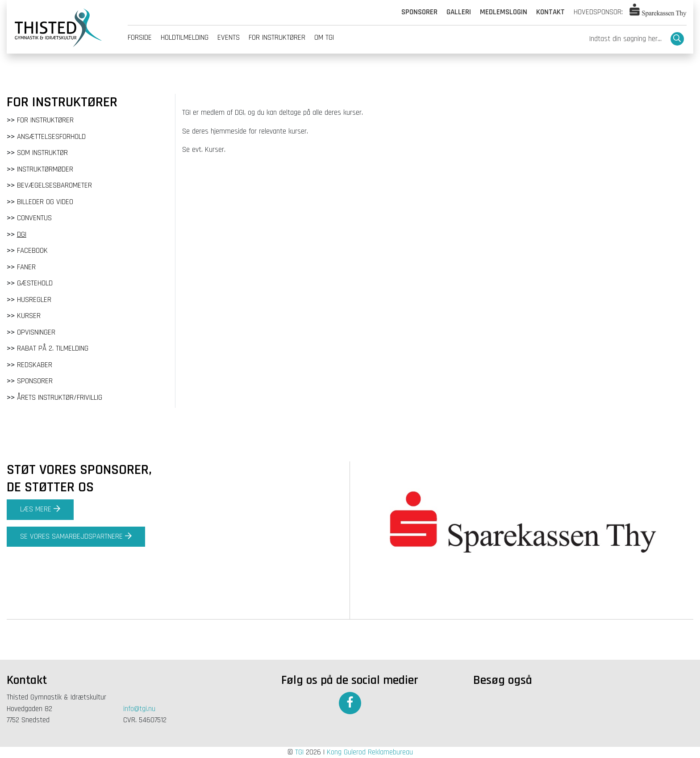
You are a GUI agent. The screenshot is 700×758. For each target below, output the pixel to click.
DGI (22, 235)
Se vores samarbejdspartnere (76, 536)
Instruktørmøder (45, 169)
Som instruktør (42, 153)
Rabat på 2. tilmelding (53, 348)
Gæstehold (35, 283)
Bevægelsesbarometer (54, 185)
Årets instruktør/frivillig (60, 398)
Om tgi (324, 38)
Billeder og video (45, 202)
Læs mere (40, 509)
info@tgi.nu (139, 709)
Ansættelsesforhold (51, 137)
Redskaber (35, 365)
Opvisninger (36, 332)
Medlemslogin (504, 12)
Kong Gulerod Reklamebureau (370, 752)
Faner (26, 267)
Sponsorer (419, 12)
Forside (140, 38)
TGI (299, 752)
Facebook (32, 251)
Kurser (29, 316)
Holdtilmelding (185, 38)
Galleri (459, 12)
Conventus (34, 218)
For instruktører (277, 38)
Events (229, 38)
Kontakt (550, 12)
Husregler (34, 300)
